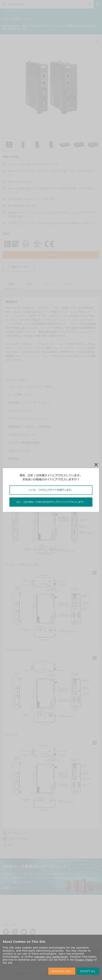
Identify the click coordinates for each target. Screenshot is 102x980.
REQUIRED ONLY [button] (62, 971)
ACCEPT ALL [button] (88, 971)
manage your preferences (51, 957)
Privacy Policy (84, 960)
